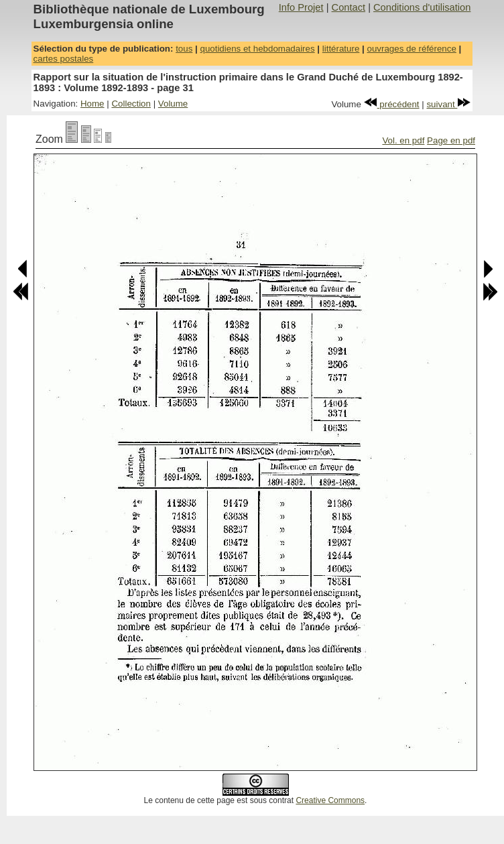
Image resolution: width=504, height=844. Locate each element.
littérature (341, 49)
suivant (448, 104)
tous (184, 49)
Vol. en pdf (403, 140)
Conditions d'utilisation (422, 7)
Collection (131, 104)
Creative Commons (330, 800)
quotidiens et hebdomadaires (257, 49)
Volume (173, 104)
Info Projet (301, 7)
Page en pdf (451, 140)
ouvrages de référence (411, 49)
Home (92, 104)
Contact (349, 7)
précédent (392, 104)
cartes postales (64, 59)
